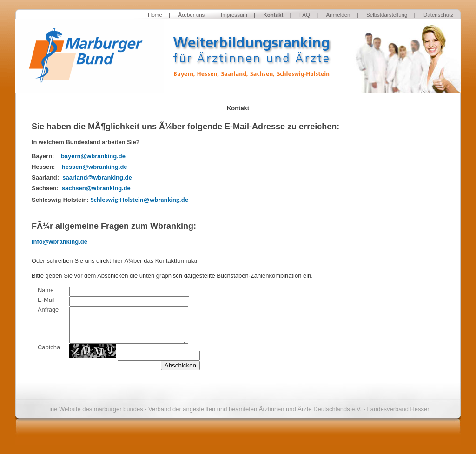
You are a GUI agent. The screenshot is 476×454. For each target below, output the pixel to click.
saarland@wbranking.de (97, 177)
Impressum (234, 15)
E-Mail (46, 300)
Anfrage (48, 310)
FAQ (305, 15)
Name (46, 290)
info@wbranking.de (59, 242)
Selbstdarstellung (387, 15)
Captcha (49, 347)
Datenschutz (438, 15)
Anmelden (338, 15)
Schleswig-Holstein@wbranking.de (139, 200)
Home (155, 15)
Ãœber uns (191, 15)
